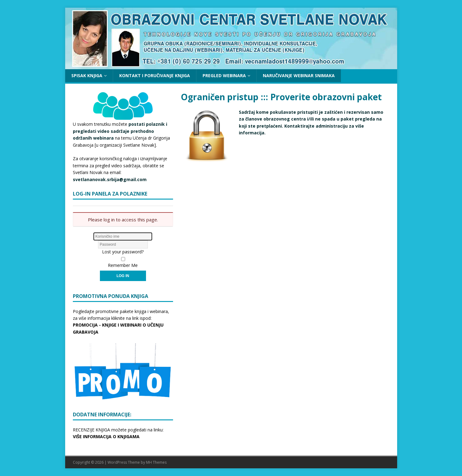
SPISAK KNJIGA (87, 75)
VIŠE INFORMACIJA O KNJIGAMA (106, 436)
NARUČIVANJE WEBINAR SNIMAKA (299, 75)
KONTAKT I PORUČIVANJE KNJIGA (155, 75)
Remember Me (123, 265)
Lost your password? (123, 252)
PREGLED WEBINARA (224, 75)
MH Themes (156, 462)
